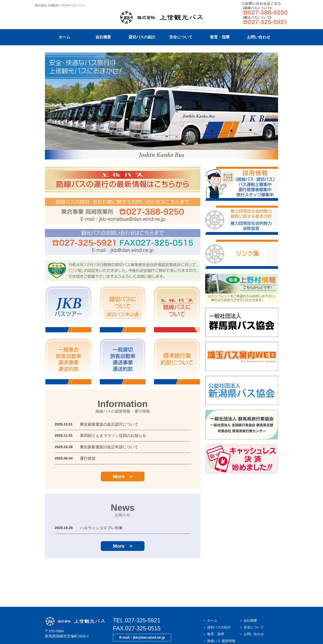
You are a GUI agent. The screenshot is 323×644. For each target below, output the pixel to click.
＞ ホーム (210, 601)
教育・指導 (220, 37)
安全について (181, 37)
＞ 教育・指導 (213, 615)
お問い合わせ (259, 37)
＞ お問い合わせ (252, 615)
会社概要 (103, 37)
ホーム (64, 37)
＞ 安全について (252, 608)
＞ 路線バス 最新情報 (219, 621)
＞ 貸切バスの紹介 (217, 608)
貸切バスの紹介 (142, 37)
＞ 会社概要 (248, 601)
